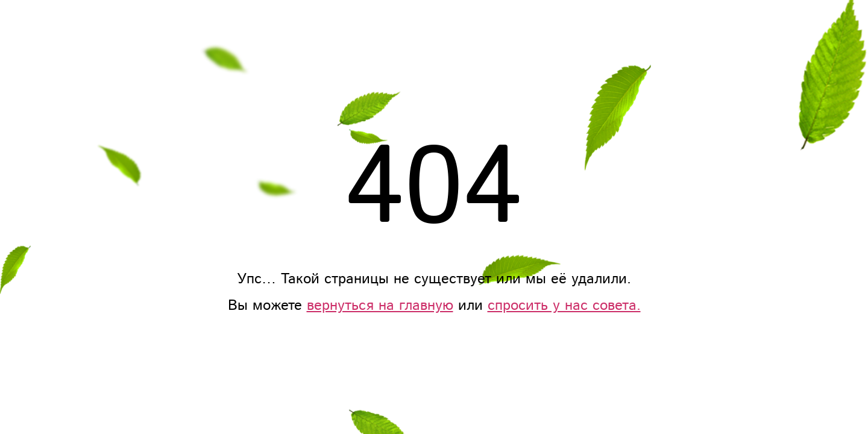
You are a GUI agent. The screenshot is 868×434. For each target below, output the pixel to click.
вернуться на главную (380, 306)
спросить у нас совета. (564, 306)
